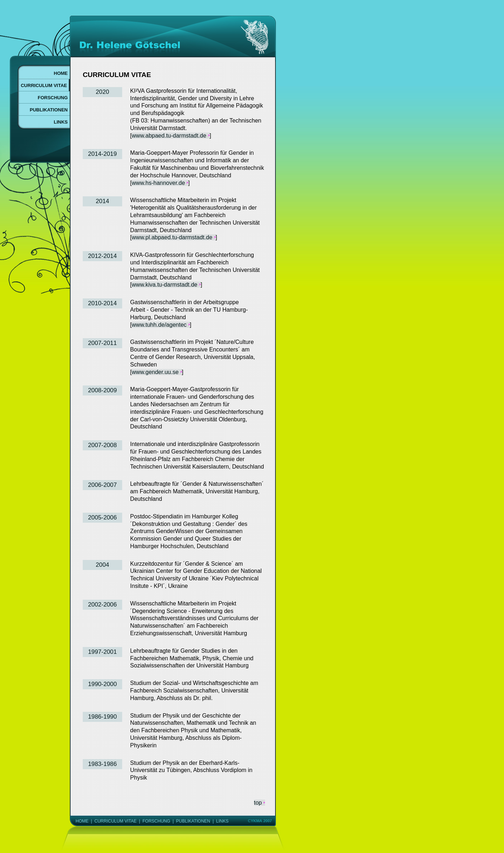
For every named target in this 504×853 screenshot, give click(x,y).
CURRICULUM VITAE (115, 821)
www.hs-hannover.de (159, 183)
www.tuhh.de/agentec (159, 325)
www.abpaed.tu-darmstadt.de (169, 136)
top (258, 803)
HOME (82, 821)
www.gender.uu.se (155, 372)
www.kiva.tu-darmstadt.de (165, 285)
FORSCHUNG (156, 821)
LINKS (222, 821)
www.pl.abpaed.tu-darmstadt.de (172, 237)
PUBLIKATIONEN (193, 821)
